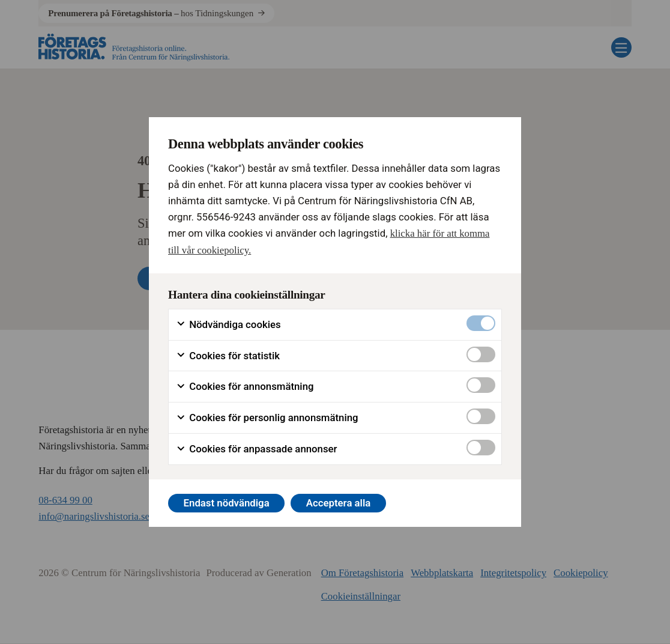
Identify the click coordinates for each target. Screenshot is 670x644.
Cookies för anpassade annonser (257, 449)
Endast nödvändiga (227, 503)
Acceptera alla (339, 503)
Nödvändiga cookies (228, 325)
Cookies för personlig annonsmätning (267, 418)
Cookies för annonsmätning (245, 387)
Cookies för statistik (228, 356)
